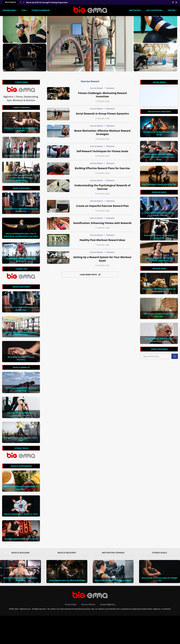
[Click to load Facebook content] (159, 98)
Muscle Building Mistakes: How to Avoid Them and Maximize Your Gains (21, 236)
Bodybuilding (9, 10)
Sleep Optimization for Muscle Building (67, 582)
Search (175, 358)
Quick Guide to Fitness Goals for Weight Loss (159, 580)
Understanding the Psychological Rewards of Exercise (102, 188)
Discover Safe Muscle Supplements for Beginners (21, 489)
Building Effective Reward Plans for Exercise (102, 170)
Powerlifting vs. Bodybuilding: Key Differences (21, 261)
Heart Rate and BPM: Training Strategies (113, 582)
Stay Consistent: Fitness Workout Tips (159, 186)
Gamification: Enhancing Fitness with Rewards (102, 224)
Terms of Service (88, 606)
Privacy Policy (71, 606)
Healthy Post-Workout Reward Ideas (102, 241)
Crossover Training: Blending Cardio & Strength (21, 131)
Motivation (135, 10)
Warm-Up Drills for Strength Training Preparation (47, 2)
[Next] (24, 2)
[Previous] (21, 2)
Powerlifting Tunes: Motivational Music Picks (159, 238)
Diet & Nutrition (154, 10)
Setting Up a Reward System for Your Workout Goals (102, 260)
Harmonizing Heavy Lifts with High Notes (159, 135)
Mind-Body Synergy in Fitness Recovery (21, 360)
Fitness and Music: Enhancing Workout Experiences (159, 261)
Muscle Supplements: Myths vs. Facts (21, 515)
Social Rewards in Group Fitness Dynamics (102, 115)
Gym (24, 10)
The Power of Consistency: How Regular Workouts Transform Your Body (159, 158)
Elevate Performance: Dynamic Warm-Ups (21, 440)
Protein (172, 10)
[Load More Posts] (90, 276)
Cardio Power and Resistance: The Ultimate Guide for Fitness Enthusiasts (21, 179)
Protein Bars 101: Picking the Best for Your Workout (159, 292)
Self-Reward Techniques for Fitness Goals (102, 153)
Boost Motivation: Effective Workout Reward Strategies (102, 134)
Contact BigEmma (108, 606)
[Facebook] (173, 2)
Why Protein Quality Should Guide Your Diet (159, 317)
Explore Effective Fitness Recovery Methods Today (21, 335)
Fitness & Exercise (41, 10)
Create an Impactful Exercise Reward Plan (102, 207)
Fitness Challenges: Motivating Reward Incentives (102, 96)
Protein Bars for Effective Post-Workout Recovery (159, 341)
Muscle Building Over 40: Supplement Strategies (20, 580)
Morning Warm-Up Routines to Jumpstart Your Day (21, 415)
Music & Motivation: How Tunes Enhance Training (159, 215)
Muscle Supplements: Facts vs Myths (21, 540)
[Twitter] (176, 2)
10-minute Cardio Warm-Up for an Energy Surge (21, 391)
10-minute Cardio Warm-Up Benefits (21, 157)
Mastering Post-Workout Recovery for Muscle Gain (21, 211)
